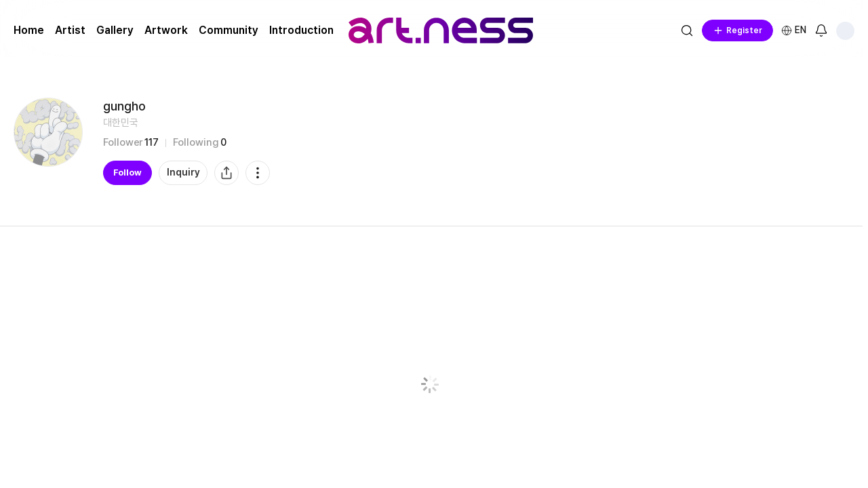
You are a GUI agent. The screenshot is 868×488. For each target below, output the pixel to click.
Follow (127, 172)
